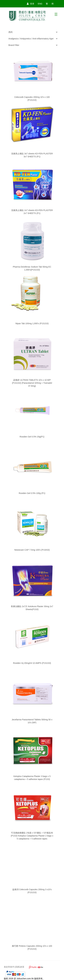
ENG (40, 4)
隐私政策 (20, 967)
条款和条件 (9, 967)
